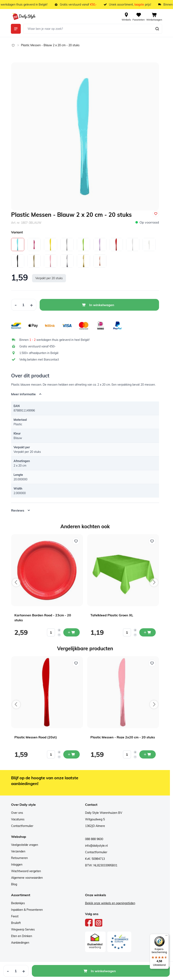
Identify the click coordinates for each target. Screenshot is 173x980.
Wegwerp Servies (23, 929)
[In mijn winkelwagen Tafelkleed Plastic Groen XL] (148, 632)
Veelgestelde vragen (25, 845)
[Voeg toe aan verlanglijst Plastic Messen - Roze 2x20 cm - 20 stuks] (152, 663)
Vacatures (18, 819)
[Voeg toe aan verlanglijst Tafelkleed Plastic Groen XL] (152, 541)
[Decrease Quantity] (16, 305)
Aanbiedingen (20, 943)
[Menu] (166, 936)
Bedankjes (18, 903)
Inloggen (17, 865)
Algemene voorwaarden (27, 878)
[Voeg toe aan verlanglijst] (156, 214)
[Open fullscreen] (85, 136)
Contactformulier (22, 826)
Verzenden (18, 851)
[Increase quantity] (59, 630)
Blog (14, 884)
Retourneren (19, 858)
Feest (15, 916)
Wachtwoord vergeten (26, 871)
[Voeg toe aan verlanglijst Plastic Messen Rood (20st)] (76, 663)
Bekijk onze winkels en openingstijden (110, 903)
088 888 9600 (94, 839)
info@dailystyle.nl (96, 846)
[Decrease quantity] (59, 635)
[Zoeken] (157, 29)
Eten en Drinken (22, 936)
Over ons (17, 813)
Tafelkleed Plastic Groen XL (112, 615)
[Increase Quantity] (32, 305)
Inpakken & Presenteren (27, 910)
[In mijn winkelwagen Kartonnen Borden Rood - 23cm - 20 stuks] (72, 632)
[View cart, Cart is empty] (154, 16)
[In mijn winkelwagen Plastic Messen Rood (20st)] (72, 754)
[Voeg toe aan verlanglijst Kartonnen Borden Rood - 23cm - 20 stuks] (76, 541)
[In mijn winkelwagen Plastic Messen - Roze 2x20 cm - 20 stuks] (148, 754)
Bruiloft (16, 923)
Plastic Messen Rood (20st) (36, 737)
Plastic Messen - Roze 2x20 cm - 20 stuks (123, 737)
